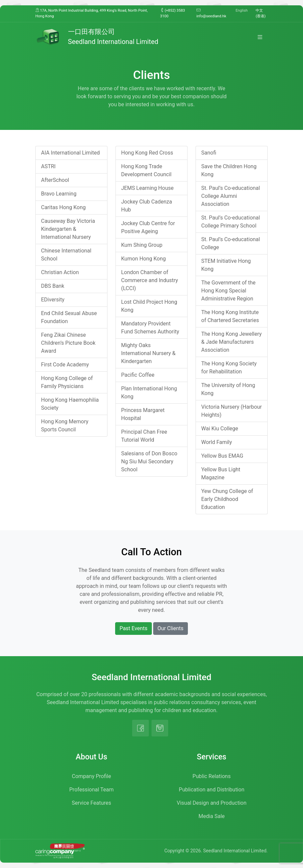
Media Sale (212, 816)
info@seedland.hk (211, 13)
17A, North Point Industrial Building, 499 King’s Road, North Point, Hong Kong (91, 13)
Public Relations (212, 776)
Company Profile (91, 776)
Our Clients (171, 628)
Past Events (133, 628)
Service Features (91, 803)
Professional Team (92, 790)
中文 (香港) (261, 13)
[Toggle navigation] (260, 37)
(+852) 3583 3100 (173, 13)
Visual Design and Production (212, 803)
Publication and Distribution (212, 790)
